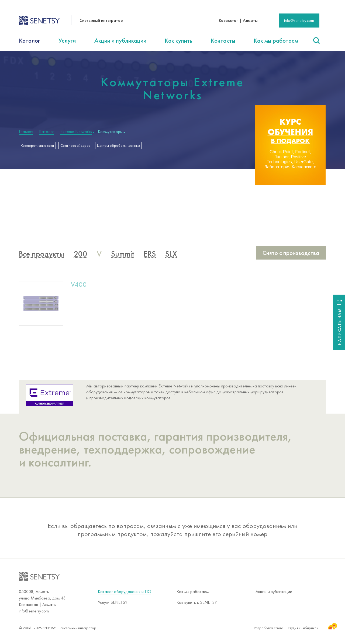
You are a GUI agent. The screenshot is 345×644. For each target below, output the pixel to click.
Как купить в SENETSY (197, 602)
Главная (26, 132)
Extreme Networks (76, 132)
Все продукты (42, 257)
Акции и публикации (120, 40)
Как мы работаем (276, 40)
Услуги (67, 40)
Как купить (178, 40)
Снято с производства (291, 255)
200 (80, 257)
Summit (123, 257)
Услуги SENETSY (113, 602)
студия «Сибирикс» (307, 626)
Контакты (223, 40)
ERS (150, 257)
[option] (290, 145)
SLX (171, 257)
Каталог (30, 40)
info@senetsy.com (299, 20)
